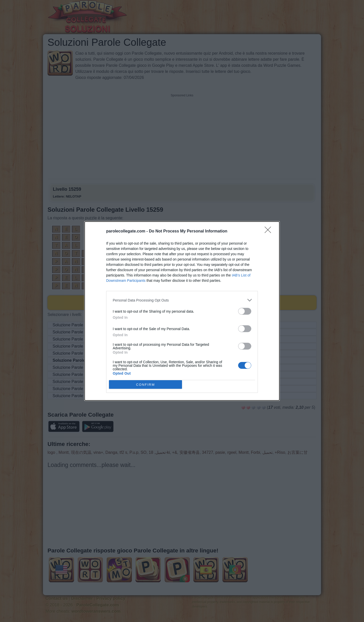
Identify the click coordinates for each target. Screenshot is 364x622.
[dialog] (182, 311)
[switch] (245, 311)
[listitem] (182, 300)
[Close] (269, 231)
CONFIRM (145, 384)
